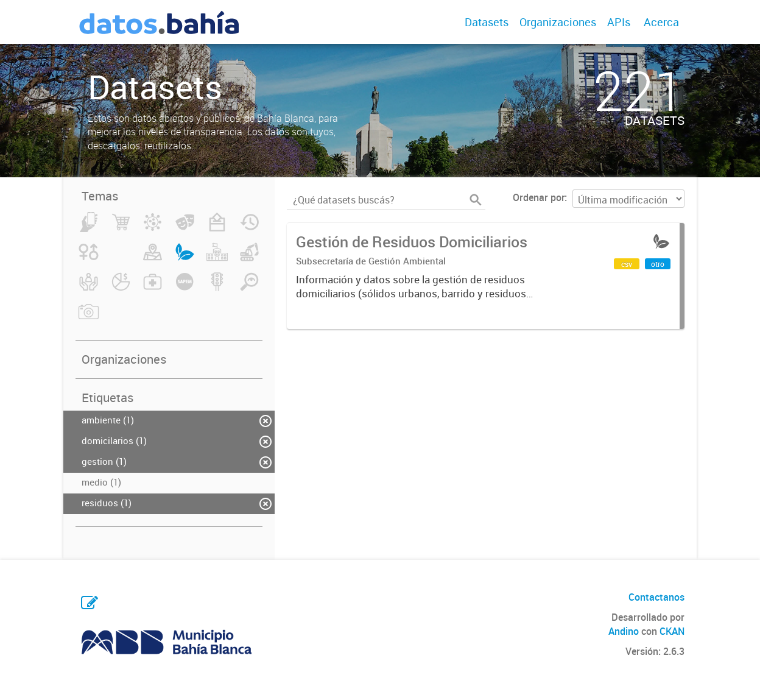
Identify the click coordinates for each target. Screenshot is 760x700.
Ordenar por (539, 197)
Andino (624, 631)
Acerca (661, 22)
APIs (619, 22)
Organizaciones (558, 22)
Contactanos (656, 597)
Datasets (487, 22)
